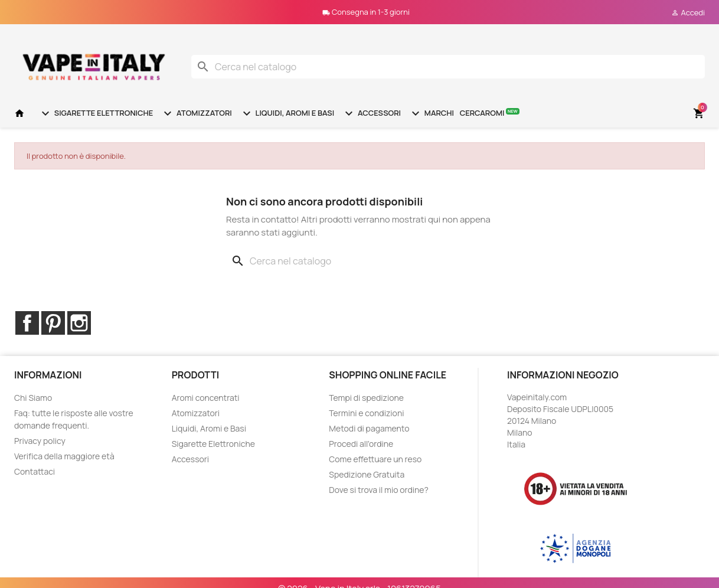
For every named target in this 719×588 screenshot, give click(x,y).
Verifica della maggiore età (64, 456)
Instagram (79, 323)
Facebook (27, 323)
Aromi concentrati (206, 398)
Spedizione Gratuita (367, 474)
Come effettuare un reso (375, 459)
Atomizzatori (196, 113)
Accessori (371, 113)
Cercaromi (490, 112)
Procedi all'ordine (361, 444)
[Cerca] (448, 67)
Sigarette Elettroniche (96, 113)
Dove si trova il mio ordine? (379, 490)
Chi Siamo (33, 398)
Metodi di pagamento (369, 428)
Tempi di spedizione (366, 398)
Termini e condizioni (366, 413)
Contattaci (35, 471)
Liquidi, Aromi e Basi (287, 113)
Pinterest (53, 323)
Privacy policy (40, 441)
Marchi (431, 113)
